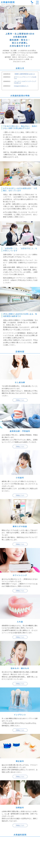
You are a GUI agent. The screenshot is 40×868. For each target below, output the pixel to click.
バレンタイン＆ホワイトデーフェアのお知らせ (25, 82)
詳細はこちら (20, 400)
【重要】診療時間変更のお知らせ (24, 74)
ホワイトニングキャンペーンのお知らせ (25, 78)
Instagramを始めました (21, 86)
